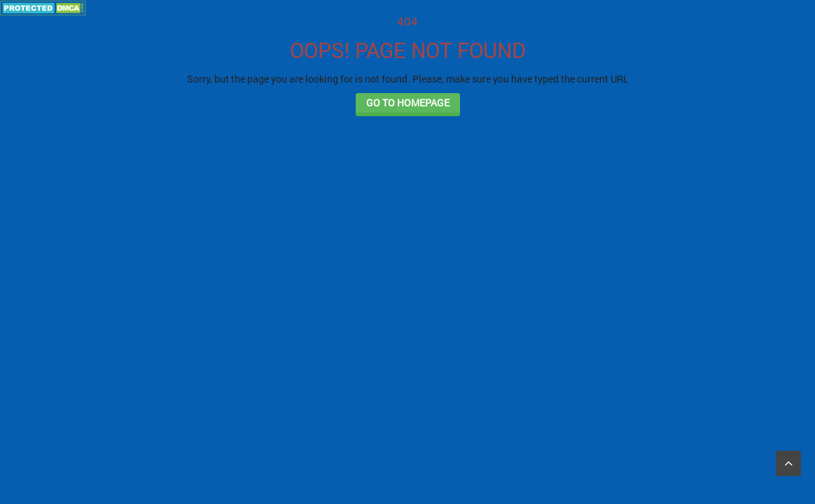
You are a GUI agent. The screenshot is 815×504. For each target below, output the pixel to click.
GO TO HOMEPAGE (408, 103)
